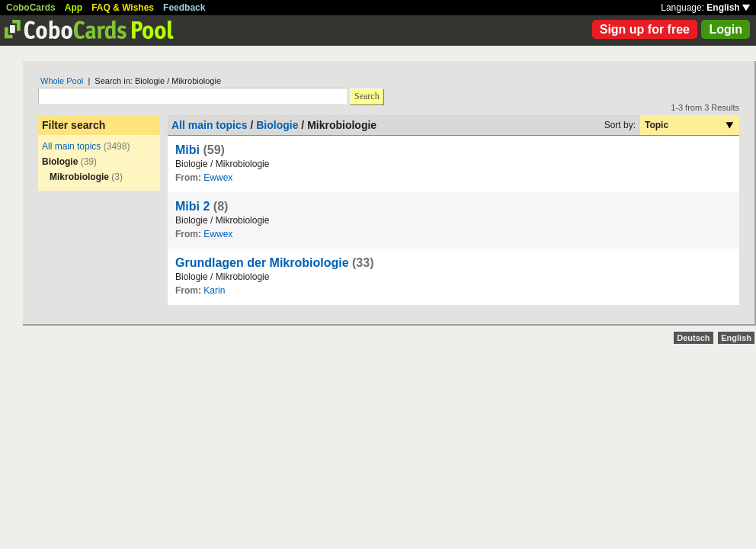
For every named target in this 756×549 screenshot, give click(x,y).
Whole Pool (62, 81)
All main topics (71, 146)
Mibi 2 (192, 206)
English (728, 8)
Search (367, 96)
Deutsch (693, 338)
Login (726, 29)
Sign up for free (645, 29)
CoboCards (31, 8)
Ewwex (218, 178)
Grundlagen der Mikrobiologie (262, 263)
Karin (214, 291)
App (74, 8)
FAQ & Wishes (123, 8)
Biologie (277, 125)
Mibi (187, 150)
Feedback (184, 8)
